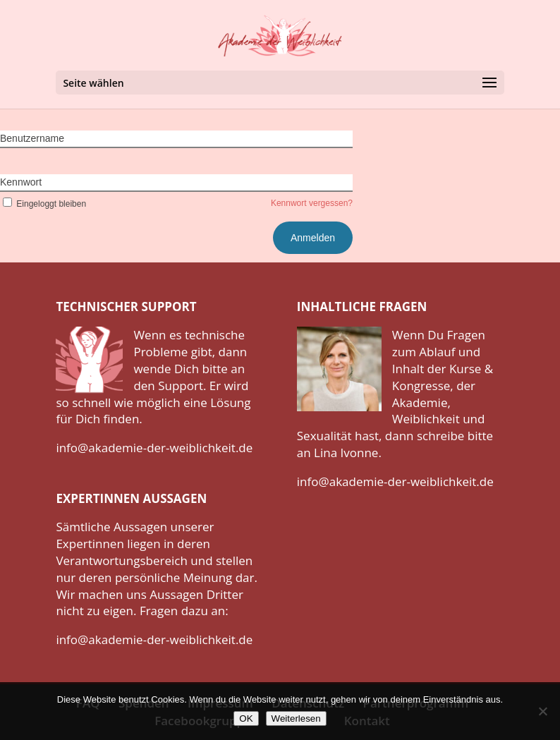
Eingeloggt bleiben (43, 204)
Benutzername (32, 138)
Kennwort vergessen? (312, 203)
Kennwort (21, 182)
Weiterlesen (296, 718)
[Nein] (542, 711)
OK (246, 718)
